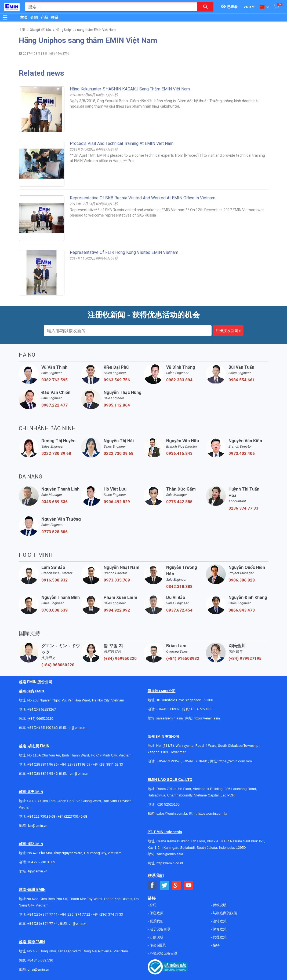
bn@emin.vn (38, 826)
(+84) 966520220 (40, 718)
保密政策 (156, 913)
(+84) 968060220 (58, 665)
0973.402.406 (242, 454)
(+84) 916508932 (183, 659)
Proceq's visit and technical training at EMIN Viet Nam (122, 143)
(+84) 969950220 (120, 659)
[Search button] (205, 7)
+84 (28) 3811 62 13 (108, 764)
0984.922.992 (117, 610)
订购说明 (156, 937)
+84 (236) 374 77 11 (42, 914)
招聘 (216, 945)
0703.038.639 (55, 610)
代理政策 (219, 937)
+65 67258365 (201, 709)
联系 (55, 17)
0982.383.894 (179, 380)
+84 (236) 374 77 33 (108, 914)
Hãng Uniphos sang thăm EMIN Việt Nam (86, 30)
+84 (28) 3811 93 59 (75, 764)
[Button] (5, 17)
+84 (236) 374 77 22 (75, 914)
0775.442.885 (179, 502)
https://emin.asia (207, 718)
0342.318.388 (179, 587)
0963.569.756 (117, 380)
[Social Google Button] (177, 885)
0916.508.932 (55, 580)
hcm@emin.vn (79, 774)
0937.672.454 (179, 610)
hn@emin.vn (77, 728)
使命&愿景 (157, 945)
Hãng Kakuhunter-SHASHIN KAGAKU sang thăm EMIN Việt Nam (130, 89)
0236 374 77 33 (243, 508)
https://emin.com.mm (235, 761)
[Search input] (108, 7)
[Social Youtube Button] (189, 885)
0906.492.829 (117, 502)
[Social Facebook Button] (152, 885)
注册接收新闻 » (228, 331)
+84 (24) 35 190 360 (42, 728)
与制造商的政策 (224, 913)
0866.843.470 (242, 610)
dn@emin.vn (78, 924)
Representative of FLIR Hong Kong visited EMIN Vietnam (124, 252)
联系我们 (156, 921)
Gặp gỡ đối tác (40, 30)
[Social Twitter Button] (164, 885)
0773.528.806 (55, 532)
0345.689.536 (55, 502)
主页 (24, 17)
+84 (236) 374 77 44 (42, 924)
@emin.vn (40, 871)
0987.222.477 (55, 405)
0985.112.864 (117, 405)
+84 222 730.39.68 (42, 816)
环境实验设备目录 (163, 953)
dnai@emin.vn (38, 969)
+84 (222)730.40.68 (72, 816)
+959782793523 (169, 761)
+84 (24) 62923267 (42, 709)
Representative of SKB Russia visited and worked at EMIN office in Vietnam (143, 198)
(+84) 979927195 (245, 659)
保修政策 (219, 929)
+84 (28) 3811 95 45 (42, 774)
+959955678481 (196, 761)
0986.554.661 (242, 380)
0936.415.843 (179, 454)
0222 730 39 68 (56, 454)
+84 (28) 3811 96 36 (42, 764)
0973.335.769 (117, 580)
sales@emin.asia (170, 718)
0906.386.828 (242, 580)
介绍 (34, 17)
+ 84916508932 (168, 709)
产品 (44, 17)
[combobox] (108, 7)
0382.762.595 (55, 380)
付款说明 (219, 905)
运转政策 (219, 921)
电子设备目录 (160, 929)
